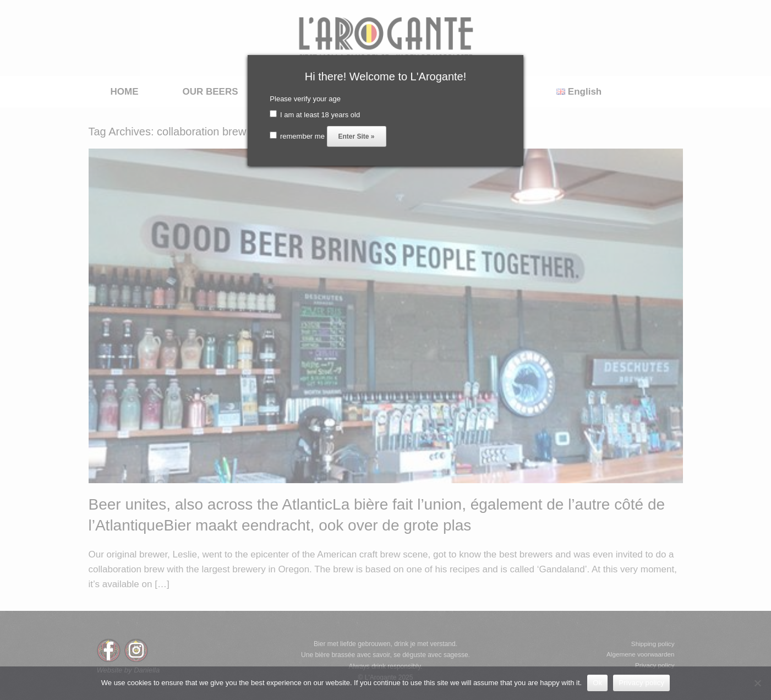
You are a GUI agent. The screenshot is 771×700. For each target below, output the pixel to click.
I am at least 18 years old (315, 115)
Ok (597, 683)
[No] (757, 683)
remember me (297, 136)
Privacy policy (641, 683)
